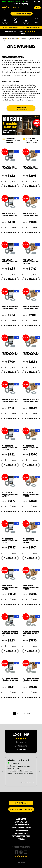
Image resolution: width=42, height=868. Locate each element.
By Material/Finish (34, 39)
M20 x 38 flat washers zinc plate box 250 (31, 587)
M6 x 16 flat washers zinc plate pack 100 (10, 354)
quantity (14, 181)
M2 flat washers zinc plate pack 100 (9, 168)
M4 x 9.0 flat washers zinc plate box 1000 (31, 262)
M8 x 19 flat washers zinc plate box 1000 (31, 400)
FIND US (21, 839)
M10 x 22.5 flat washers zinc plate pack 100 (10, 448)
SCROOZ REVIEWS (21, 825)
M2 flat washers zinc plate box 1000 (30, 168)
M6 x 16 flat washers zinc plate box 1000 (31, 354)
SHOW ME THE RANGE (21, 803)
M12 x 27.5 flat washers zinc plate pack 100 (10, 494)
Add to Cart (10, 186)
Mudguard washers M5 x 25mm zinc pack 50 (10, 680)
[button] (3, 772)
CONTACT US (21, 822)
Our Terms (21, 863)
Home (4, 39)
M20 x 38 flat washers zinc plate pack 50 (10, 587)
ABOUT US (21, 819)
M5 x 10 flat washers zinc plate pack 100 (10, 307)
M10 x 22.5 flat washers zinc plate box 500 (31, 448)
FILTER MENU (21, 108)
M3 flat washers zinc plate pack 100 (9, 214)
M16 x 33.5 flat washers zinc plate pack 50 (10, 541)
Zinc (5, 41)
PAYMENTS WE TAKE (21, 836)
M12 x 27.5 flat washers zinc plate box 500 (31, 494)
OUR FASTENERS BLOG (21, 828)
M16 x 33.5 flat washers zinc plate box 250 (31, 541)
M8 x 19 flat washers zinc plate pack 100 (10, 400)
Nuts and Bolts (13, 39)
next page (27, 713)
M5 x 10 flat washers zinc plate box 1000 (31, 307)
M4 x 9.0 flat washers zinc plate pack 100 (10, 262)
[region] (21, 772)
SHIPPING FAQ (21, 833)
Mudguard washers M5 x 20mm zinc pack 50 (10, 634)
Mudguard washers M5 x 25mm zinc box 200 (31, 680)
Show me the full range (22, 14)
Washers (23, 39)
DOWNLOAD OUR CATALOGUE (21, 809)
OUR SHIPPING (21, 831)
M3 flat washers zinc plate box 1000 (30, 214)
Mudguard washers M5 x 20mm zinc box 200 (31, 634)
